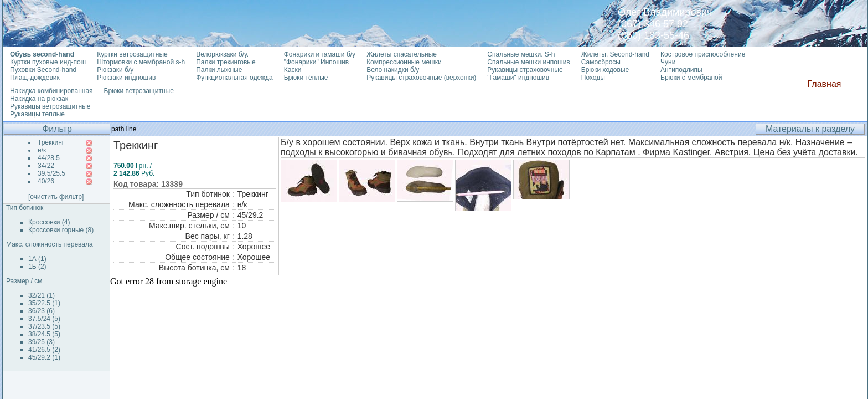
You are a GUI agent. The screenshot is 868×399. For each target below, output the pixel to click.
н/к (42, 150)
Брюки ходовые (605, 70)
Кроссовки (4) (49, 222)
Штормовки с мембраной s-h (141, 62)
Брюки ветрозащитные (139, 91)
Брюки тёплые (306, 78)
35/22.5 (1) (44, 303)
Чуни (668, 62)
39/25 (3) (42, 342)
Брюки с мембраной (691, 78)
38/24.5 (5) (44, 334)
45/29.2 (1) (44, 357)
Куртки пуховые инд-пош (48, 62)
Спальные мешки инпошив (528, 62)
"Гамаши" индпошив (518, 78)
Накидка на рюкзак (39, 99)
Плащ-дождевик (35, 78)
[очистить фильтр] (56, 197)
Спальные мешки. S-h (521, 54)
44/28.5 (49, 158)
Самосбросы (601, 62)
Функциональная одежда (234, 78)
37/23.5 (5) (44, 326)
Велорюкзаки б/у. (222, 54)
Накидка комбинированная (51, 91)
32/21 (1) (42, 295)
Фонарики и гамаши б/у (320, 54)
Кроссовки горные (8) (61, 230)
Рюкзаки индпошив (126, 78)
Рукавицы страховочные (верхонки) (421, 78)
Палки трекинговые (226, 62)
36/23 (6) (42, 311)
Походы (593, 78)
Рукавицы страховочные (525, 70)
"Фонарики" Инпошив (316, 62)
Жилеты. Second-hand (615, 54)
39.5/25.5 (51, 173)
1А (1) (37, 259)
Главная (825, 84)
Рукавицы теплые (37, 114)
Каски (293, 70)
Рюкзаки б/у (115, 70)
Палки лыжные (219, 70)
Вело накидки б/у (393, 70)
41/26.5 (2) (44, 350)
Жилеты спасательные (402, 54)
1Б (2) (37, 267)
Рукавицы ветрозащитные (50, 106)
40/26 (46, 181)
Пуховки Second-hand (43, 70)
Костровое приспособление (703, 54)
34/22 (46, 166)
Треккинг (51, 142)
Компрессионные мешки (404, 62)
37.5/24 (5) (44, 319)
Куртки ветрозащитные (132, 54)
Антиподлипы (681, 70)
